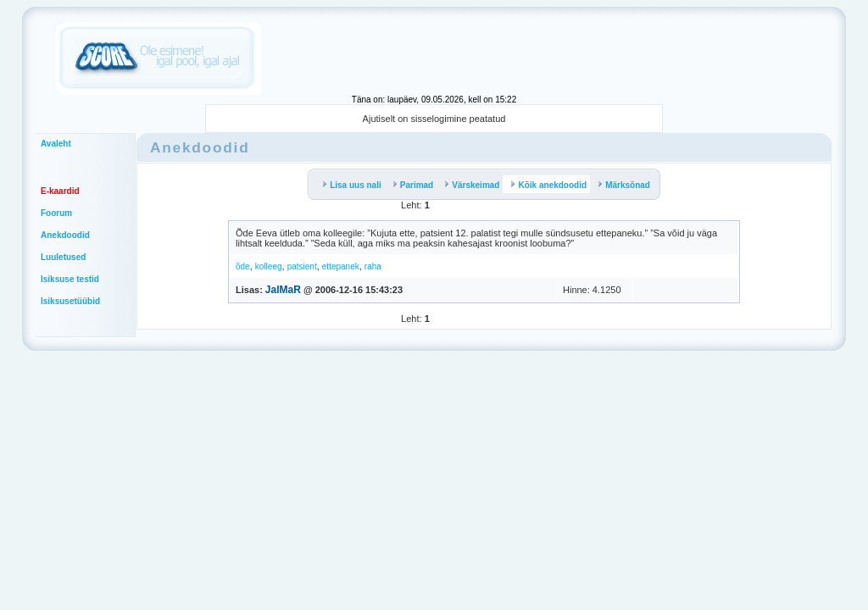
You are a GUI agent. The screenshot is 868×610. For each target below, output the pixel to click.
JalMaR (283, 290)
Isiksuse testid (70, 279)
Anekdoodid (65, 235)
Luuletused (63, 257)
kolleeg (269, 266)
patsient (302, 266)
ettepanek (341, 266)
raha (373, 266)
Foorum (56, 213)
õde (243, 266)
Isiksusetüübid (70, 301)
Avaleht (56, 144)
